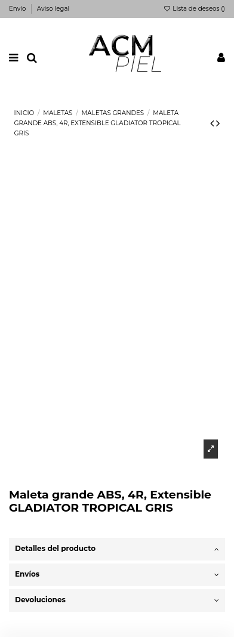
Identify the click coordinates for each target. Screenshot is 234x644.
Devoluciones (117, 600)
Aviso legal (53, 9)
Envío (18, 9)
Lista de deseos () (194, 9)
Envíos (117, 575)
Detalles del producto (117, 549)
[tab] (117, 549)
